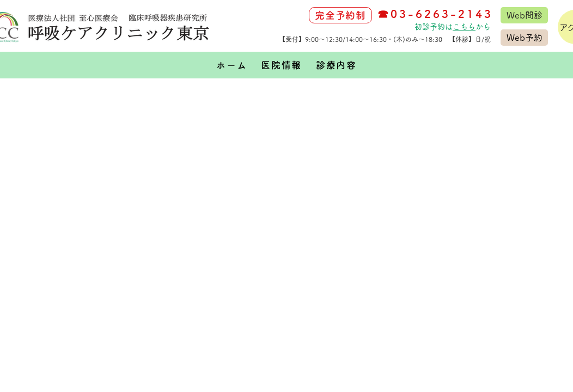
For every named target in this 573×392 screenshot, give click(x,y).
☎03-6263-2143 (435, 14)
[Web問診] (524, 15)
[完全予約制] (340, 15)
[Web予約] (524, 38)
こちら (464, 27)
